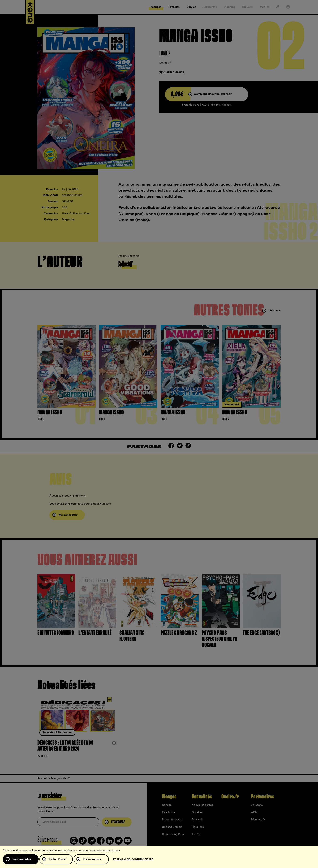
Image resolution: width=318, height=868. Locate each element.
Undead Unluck (172, 827)
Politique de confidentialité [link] (133, 859)
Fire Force (169, 812)
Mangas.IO (258, 820)
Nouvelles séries (202, 805)
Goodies (197, 812)
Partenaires (263, 797)
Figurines (198, 827)
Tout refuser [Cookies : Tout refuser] (57, 859)
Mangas (169, 797)
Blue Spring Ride (173, 834)
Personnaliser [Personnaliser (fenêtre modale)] (92, 859)
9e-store (257, 805)
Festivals (197, 820)
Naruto (167, 805)
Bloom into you (172, 820)
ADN (254, 812)
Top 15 (196, 834)
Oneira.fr (230, 797)
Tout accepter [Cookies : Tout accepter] (22, 859)
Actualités (202, 797)
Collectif (165, 63)
